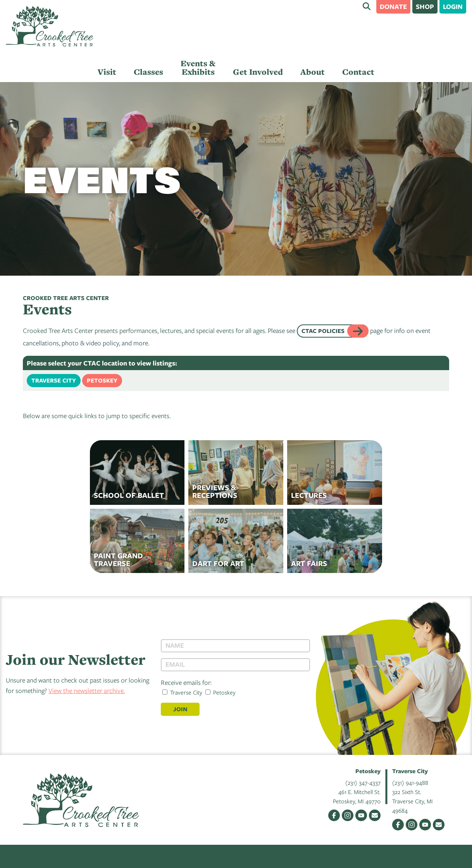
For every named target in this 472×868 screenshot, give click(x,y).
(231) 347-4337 (363, 782)
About (313, 72)
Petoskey (102, 380)
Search (367, 6)
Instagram (348, 815)
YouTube (361, 815)
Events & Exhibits (198, 68)
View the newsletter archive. (87, 690)
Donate (393, 6)
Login (453, 6)
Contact (358, 72)
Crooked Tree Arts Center (50, 26)
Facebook (334, 815)
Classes (148, 72)
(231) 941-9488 (410, 782)
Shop (425, 6)
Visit (107, 72)
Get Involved (258, 72)
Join (180, 709)
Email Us (375, 815)
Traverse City (54, 380)
